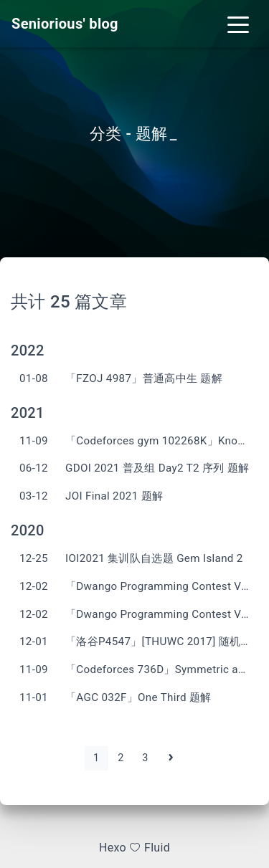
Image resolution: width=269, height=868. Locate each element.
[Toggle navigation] (238, 24)
